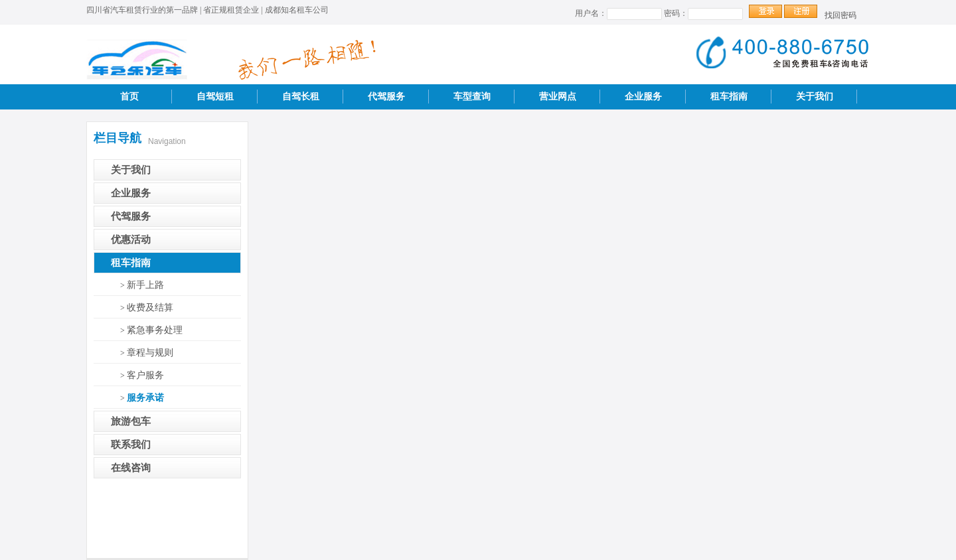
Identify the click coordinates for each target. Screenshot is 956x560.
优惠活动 (131, 240)
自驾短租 (215, 97)
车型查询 (472, 97)
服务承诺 (145, 398)
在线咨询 (131, 468)
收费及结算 (150, 308)
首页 (129, 97)
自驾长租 (301, 97)
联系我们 (131, 445)
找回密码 (840, 15)
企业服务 (643, 97)
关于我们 (815, 97)
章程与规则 (150, 353)
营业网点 (558, 97)
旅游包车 (131, 421)
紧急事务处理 (155, 330)
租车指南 (729, 97)
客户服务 (145, 375)
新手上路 (145, 285)
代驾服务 (386, 97)
